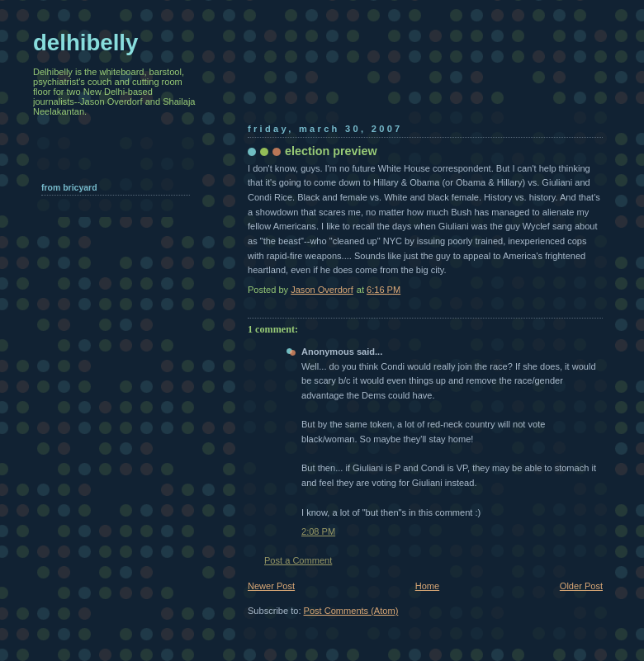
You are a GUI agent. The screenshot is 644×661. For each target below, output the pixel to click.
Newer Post (271, 586)
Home (427, 586)
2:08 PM (318, 531)
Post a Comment (298, 560)
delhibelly (85, 42)
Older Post (581, 586)
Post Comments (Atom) (351, 611)
